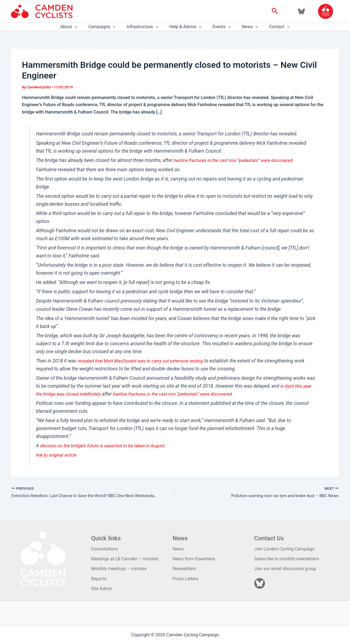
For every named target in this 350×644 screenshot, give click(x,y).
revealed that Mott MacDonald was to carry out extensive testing (144, 361)
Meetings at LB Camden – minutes (125, 559)
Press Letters (185, 579)
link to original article (57, 455)
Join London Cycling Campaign (285, 549)
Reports (99, 579)
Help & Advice (185, 27)
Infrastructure (145, 27)
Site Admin (102, 589)
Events (219, 27)
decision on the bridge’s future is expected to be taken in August (106, 446)
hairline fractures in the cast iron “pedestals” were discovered (237, 160)
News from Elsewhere (194, 559)
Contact (273, 27)
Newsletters (184, 569)
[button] (275, 11)
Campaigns (106, 27)
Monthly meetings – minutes (119, 569)
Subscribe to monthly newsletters (287, 559)
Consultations (105, 549)
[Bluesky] (301, 11)
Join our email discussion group (285, 569)
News (246, 27)
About (75, 27)
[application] (81, 27)
